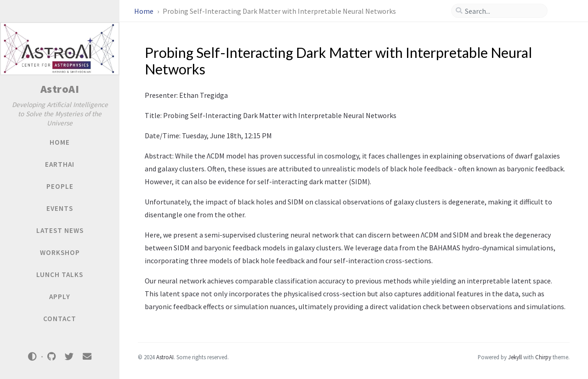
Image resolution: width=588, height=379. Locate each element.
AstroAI (60, 89)
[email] (87, 357)
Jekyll (515, 357)
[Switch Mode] (33, 356)
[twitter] (69, 357)
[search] (503, 11)
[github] (51, 357)
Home (144, 11)
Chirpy (543, 357)
